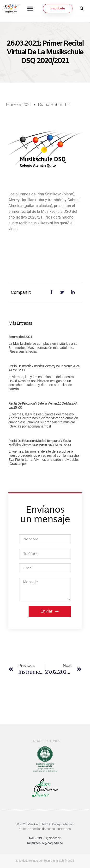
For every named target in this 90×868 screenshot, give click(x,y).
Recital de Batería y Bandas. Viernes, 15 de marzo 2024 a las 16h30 (44, 368)
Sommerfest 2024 (20, 337)
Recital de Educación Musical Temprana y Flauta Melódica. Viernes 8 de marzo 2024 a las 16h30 (39, 443)
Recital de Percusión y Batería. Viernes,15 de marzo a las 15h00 (43, 406)
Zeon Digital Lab (54, 861)
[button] (30, 8)
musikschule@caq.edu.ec (45, 843)
